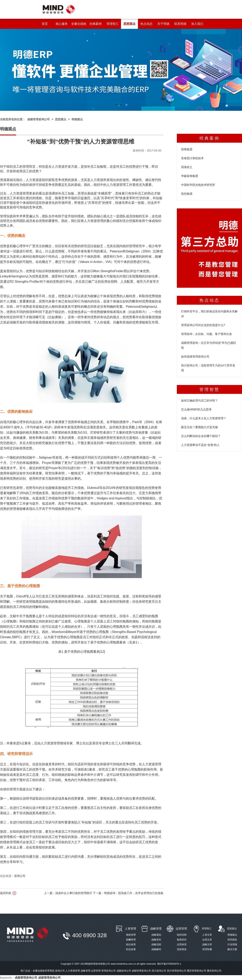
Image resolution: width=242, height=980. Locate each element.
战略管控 (156, 940)
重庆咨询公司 (214, 971)
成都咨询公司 (124, 971)
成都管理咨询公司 (39, 119)
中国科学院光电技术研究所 (198, 185)
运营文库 (207, 940)
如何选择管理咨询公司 (195, 357)
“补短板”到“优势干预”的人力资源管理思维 (81, 142)
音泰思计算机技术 (192, 158)
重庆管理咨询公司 (197, 971)
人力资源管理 (73, 971)
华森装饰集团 (190, 176)
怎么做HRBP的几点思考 (196, 409)
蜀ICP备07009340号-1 (169, 964)
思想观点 (61, 119)
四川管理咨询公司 (177, 971)
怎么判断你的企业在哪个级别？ (201, 436)
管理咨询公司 (108, 971)
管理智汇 (207, 929)
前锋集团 (187, 149)
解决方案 (232, 949)
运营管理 (181, 929)
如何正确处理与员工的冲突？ (199, 401)
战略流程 (156, 944)
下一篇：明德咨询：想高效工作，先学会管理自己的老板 (128, 893)
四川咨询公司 (159, 971)
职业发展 (131, 949)
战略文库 (207, 944)
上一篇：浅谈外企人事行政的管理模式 (68, 893)
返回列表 (8, 893)
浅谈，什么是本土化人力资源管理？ (204, 418)
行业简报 (232, 944)
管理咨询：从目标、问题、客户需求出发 (207, 334)
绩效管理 (131, 935)
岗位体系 (131, 944)
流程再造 (182, 949)
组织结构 (182, 935)
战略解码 (156, 949)
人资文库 (207, 935)
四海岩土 (187, 167)
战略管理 (156, 929)
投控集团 (187, 194)
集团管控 (182, 940)
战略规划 (156, 935)
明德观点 (77, 119)
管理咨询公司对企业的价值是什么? (203, 325)
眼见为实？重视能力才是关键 (199, 427)
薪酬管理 (131, 940)
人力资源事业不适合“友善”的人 (200, 445)
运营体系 (182, 944)
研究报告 (232, 940)
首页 (45, 24)
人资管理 (130, 929)
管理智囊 (207, 949)
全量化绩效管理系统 (44, 971)
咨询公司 (20, 876)
